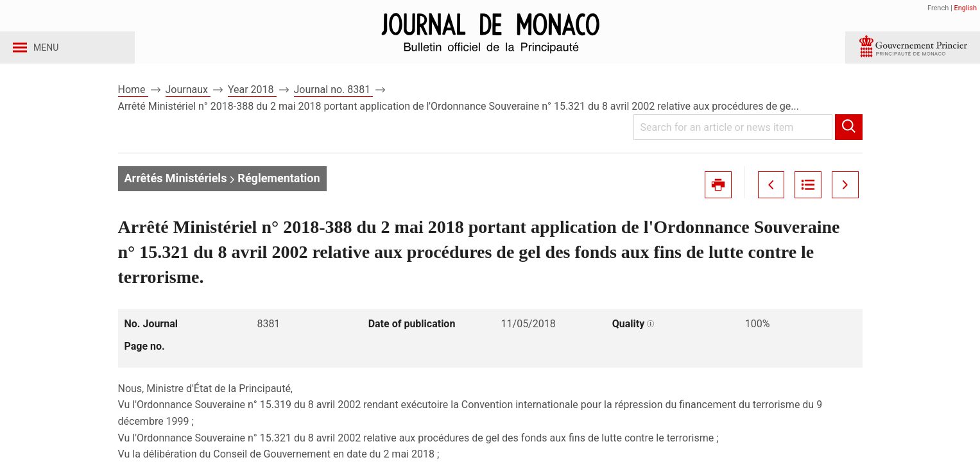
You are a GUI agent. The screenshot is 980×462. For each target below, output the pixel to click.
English (965, 8)
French (938, 8)
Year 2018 (252, 102)
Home (133, 102)
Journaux (188, 102)
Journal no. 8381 (334, 102)
